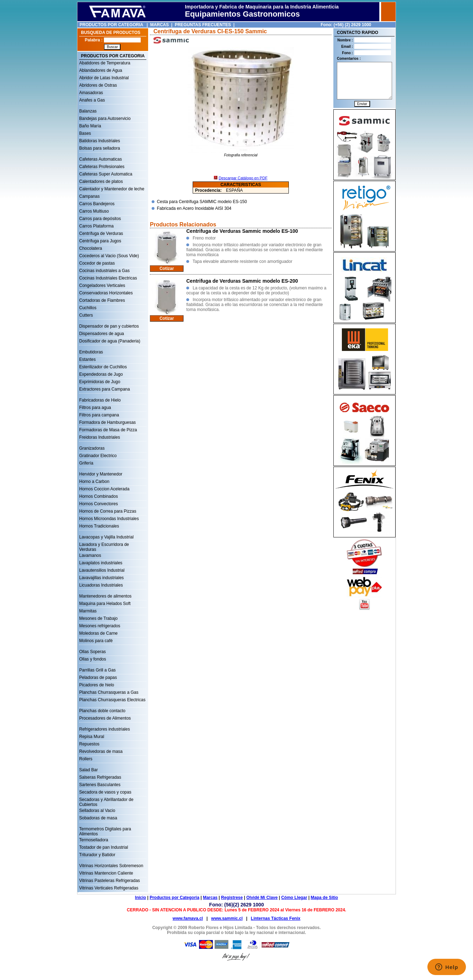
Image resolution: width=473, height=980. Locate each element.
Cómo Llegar (294, 898)
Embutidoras (91, 352)
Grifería (86, 463)
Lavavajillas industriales (101, 578)
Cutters (86, 315)
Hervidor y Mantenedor (101, 474)
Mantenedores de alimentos (105, 596)
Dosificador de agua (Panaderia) (110, 341)
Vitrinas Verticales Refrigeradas (109, 888)
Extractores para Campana (104, 389)
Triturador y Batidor (97, 855)
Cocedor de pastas (97, 263)
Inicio (141, 898)
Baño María (90, 126)
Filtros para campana (99, 415)
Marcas (210, 898)
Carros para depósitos (100, 219)
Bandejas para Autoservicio (105, 119)
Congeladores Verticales (102, 286)
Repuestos (89, 744)
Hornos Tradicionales (99, 526)
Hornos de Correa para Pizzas (108, 511)
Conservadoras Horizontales (106, 293)
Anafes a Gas (92, 100)
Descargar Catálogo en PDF (243, 178)
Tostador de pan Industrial (104, 847)
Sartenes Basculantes (100, 785)
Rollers (86, 759)
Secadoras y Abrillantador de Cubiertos (106, 800)
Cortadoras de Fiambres (102, 300)
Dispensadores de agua (102, 334)
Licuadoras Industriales (101, 585)
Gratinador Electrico (98, 456)
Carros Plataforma (96, 226)
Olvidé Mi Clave (262, 898)
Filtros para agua (95, 408)
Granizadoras (92, 448)
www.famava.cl (188, 918)
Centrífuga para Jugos (100, 241)
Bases (85, 133)
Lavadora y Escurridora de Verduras (104, 545)
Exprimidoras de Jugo (100, 382)
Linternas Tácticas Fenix (276, 918)
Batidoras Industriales (100, 141)
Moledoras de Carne (98, 633)
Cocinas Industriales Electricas (108, 278)
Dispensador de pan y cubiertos (109, 326)
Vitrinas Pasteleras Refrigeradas (110, 881)
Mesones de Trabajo (98, 618)
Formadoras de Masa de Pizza (108, 430)
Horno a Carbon (94, 482)
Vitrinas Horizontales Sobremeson (111, 866)
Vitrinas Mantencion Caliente (106, 873)
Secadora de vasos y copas (105, 792)
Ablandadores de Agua (101, 70)
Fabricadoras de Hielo (100, 400)
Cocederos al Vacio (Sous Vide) (109, 256)
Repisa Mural (92, 737)
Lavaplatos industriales (101, 563)
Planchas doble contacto (102, 711)
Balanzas (88, 111)
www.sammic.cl (227, 918)
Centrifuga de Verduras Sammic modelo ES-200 (242, 281)
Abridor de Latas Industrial (104, 78)
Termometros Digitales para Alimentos (105, 830)
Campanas (89, 196)
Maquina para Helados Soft (105, 604)
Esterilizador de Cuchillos (103, 367)
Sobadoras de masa (98, 818)
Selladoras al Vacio (97, 811)
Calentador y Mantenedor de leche (112, 189)
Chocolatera (91, 248)
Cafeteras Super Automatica (106, 174)
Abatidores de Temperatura (105, 63)
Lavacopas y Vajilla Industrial (106, 537)
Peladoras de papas (98, 678)
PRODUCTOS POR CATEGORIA (111, 25)
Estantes (87, 359)
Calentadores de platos (101, 181)
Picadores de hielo (97, 685)
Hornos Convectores (98, 504)
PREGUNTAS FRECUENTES (203, 25)
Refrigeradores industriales (104, 729)
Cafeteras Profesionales (102, 167)
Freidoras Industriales (100, 437)
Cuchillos (88, 308)
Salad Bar (89, 770)
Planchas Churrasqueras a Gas (109, 692)
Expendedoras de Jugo (101, 374)
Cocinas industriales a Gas (104, 271)
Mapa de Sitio (324, 898)
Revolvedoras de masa (101, 751)
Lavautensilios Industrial (102, 570)
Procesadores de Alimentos (105, 718)
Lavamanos (90, 555)
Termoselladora (94, 840)
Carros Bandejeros (97, 204)
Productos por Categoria (174, 898)
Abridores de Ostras (98, 85)
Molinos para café (96, 641)
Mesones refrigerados (100, 626)
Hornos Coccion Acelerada (104, 489)
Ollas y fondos (93, 659)
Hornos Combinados (98, 496)
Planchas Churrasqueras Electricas (112, 700)
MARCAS (160, 25)
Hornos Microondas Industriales (109, 519)
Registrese (232, 898)
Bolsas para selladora (100, 148)
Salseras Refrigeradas (100, 777)
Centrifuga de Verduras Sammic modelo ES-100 (242, 231)
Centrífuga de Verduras (101, 234)
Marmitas (88, 611)
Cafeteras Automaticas (101, 159)
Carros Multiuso (94, 211)
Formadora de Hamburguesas (107, 422)
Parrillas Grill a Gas (97, 670)
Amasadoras (91, 93)
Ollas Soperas (92, 652)
